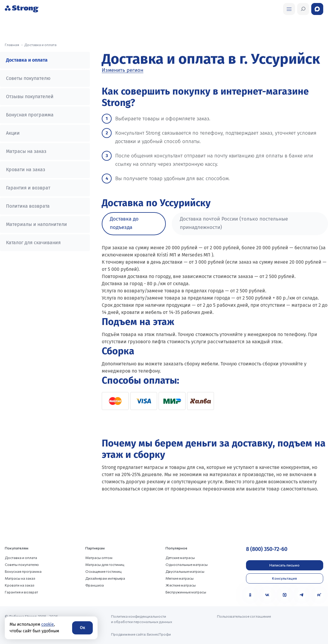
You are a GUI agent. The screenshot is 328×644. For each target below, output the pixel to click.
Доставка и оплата (27, 60)
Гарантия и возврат (28, 188)
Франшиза (95, 585)
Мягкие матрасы (180, 578)
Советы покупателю (28, 78)
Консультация (284, 578)
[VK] (267, 595)
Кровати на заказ (26, 170)
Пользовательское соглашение (244, 616)
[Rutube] (319, 595)
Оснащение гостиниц (103, 571)
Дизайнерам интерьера (105, 578)
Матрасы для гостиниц (105, 564)
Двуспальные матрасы (185, 571)
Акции (13, 133)
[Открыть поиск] (289, 9)
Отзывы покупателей (30, 97)
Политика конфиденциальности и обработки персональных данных (142, 619)
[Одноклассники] (250, 595)
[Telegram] (302, 595)
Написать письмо (284, 565)
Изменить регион (123, 70)
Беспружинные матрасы (186, 592)
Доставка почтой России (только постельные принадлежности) (234, 223)
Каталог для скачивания (33, 243)
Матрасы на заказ (26, 151)
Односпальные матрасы (187, 564)
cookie (48, 624)
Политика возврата (28, 206)
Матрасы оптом (99, 558)
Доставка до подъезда (124, 223)
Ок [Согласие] (82, 628)
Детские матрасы (180, 558)
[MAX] (285, 595)
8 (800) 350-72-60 (267, 549)
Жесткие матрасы (181, 585)
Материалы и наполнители (37, 224)
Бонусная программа (30, 115)
